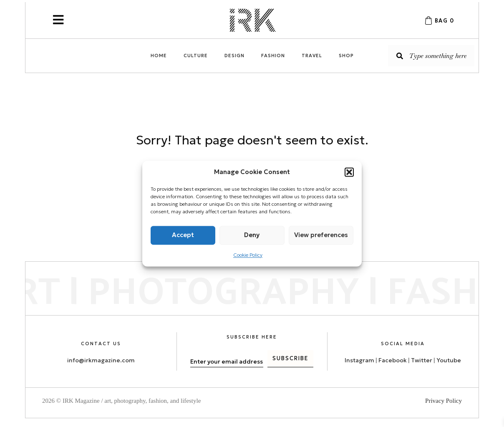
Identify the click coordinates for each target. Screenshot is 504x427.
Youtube (449, 360)
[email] (227, 361)
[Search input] (431, 56)
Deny (252, 235)
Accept (183, 235)
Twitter (422, 360)
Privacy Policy (444, 401)
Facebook (393, 360)
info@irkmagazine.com (101, 360)
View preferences (321, 235)
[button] (349, 172)
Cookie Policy (248, 255)
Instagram (359, 360)
